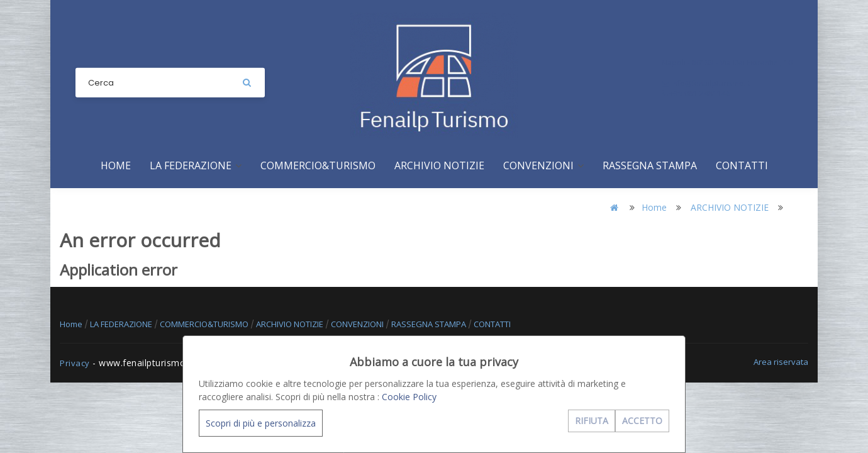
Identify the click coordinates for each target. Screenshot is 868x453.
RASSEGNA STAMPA (650, 165)
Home (116, 165)
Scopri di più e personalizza (261, 423)
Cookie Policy (409, 397)
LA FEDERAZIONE (196, 165)
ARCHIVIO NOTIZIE (439, 165)
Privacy (75, 363)
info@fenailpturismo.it (706, 83)
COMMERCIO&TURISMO (318, 165)
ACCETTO (642, 421)
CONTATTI (742, 165)
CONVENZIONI (543, 165)
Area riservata (781, 362)
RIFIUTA (592, 421)
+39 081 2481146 (696, 93)
